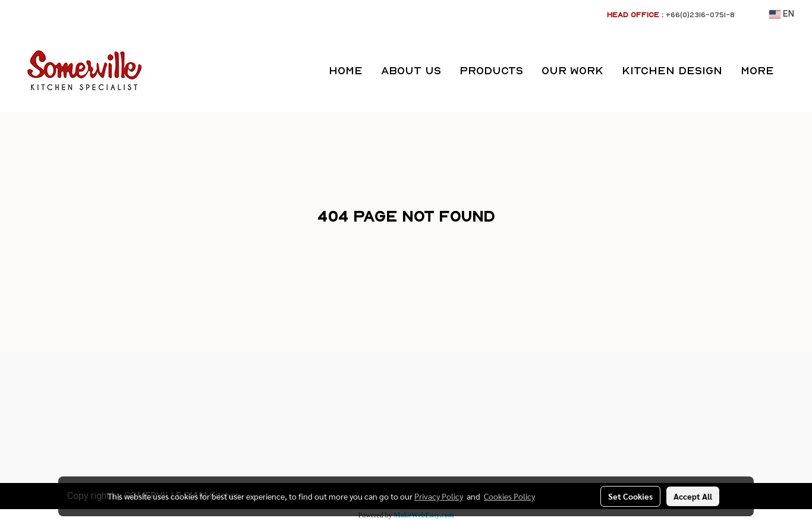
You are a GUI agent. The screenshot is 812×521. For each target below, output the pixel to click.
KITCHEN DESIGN (672, 70)
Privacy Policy (439, 496)
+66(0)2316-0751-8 (700, 15)
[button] (794, 71)
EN (782, 14)
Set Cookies (630, 496)
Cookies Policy (509, 496)
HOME (346, 70)
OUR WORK (572, 70)
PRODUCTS (491, 70)
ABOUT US (411, 70)
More (757, 70)
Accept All (693, 496)
